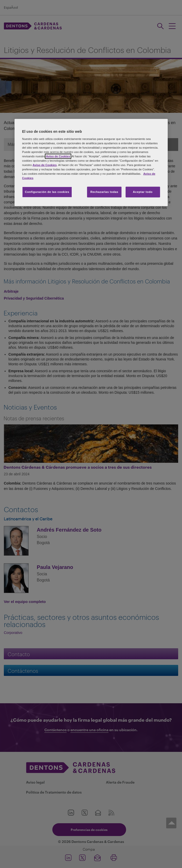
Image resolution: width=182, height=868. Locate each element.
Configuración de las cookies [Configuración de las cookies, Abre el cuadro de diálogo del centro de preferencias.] (47, 192)
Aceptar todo (143, 192)
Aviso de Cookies (58, 156)
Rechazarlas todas (104, 192)
